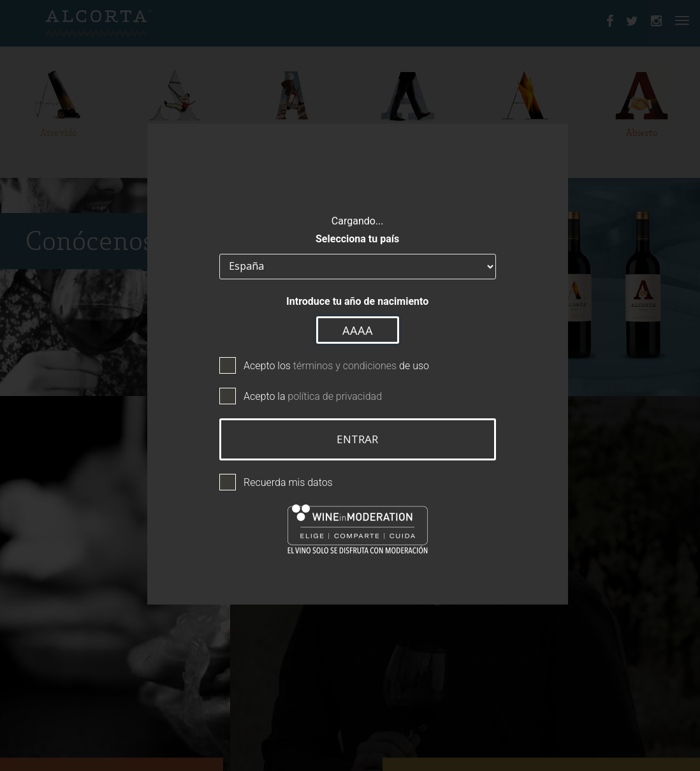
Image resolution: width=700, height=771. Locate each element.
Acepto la (305, 390)
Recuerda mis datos (281, 476)
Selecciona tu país (350, 232)
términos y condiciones (337, 359)
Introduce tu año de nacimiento (350, 295)
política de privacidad (328, 390)
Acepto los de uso (329, 359)
